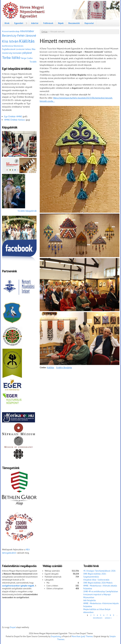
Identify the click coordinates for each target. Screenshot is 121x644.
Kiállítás (27, 41)
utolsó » (108, 618)
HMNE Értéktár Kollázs (15, 120)
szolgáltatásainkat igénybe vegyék (18, 586)
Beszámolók (74, 23)
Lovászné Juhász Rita (26, 49)
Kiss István (10, 41)
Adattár (35, 23)
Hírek (7, 23)
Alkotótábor (27, 31)
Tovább (33, 62)
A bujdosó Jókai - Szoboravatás (96, 580)
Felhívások (48, 23)
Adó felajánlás (90, 600)
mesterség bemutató (12, 53)
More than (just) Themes (82, 636)
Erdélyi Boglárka (64, 367)
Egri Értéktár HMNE (13, 116)
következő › (98, 618)
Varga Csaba (27, 58)
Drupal (13, 627)
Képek (61, 23)
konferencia (8, 46)
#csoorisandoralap (11, 31)
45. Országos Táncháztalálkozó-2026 (99, 571)
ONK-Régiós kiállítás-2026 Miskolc (98, 583)
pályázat (27, 53)
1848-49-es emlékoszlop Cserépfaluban (101, 591)
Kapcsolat (89, 23)
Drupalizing (56, 636)
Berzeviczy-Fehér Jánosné (19, 35)
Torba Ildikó (11, 58)
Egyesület (19, 23)
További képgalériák (27, 211)
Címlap (44, 32)
